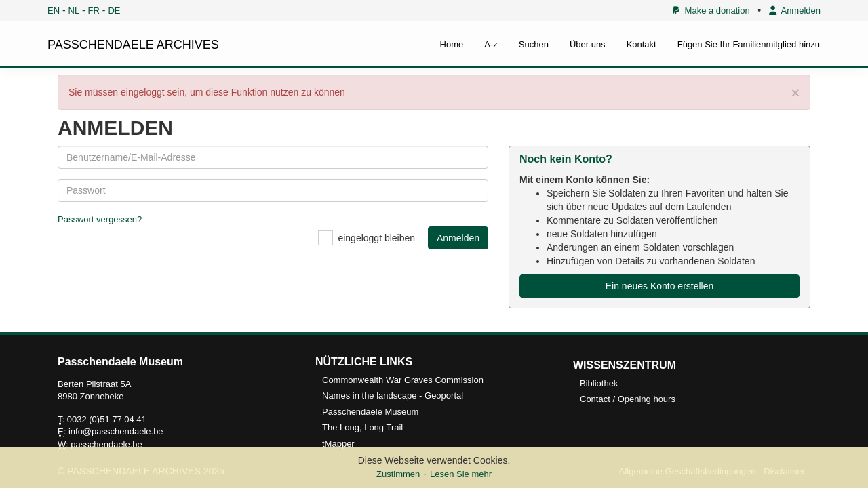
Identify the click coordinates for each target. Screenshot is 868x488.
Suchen (534, 44)
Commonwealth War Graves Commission (403, 380)
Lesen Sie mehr (461, 474)
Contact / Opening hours (628, 399)
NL (74, 11)
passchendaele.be (106, 444)
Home (452, 44)
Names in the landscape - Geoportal (393, 395)
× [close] (795, 93)
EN (54, 11)
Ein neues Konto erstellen (660, 286)
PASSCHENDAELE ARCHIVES (133, 45)
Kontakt (642, 44)
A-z (491, 44)
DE (114, 11)
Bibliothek (599, 383)
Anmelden (795, 11)
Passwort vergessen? (100, 219)
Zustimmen (398, 474)
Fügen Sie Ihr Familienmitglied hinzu (749, 44)
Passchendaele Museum (370, 412)
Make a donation (711, 11)
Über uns (588, 44)
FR (94, 11)
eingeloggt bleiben (376, 238)
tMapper (338, 444)
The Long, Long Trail (362, 427)
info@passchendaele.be (116, 431)
